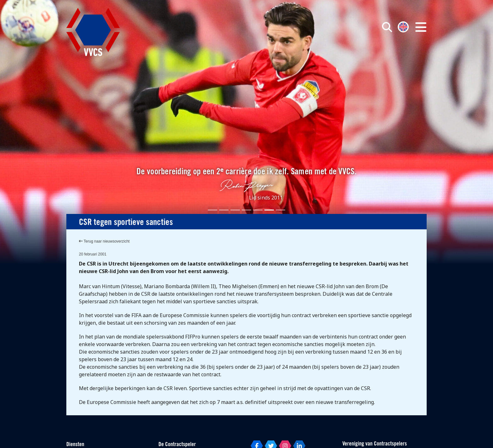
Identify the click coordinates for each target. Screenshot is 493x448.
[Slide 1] (213, 210)
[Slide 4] (246, 210)
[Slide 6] (269, 210)
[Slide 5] (258, 210)
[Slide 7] (280, 210)
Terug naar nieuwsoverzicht (104, 241)
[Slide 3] (235, 210)
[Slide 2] (224, 210)
